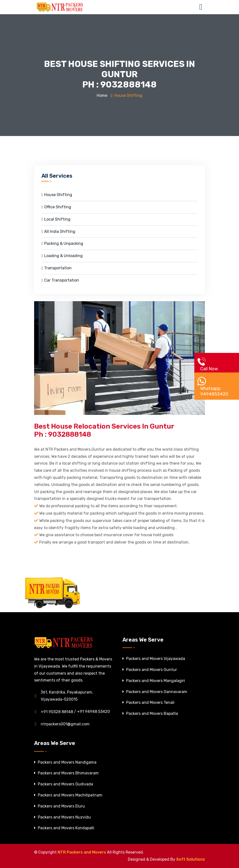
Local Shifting (56, 219)
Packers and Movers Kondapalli (64, 828)
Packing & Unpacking (62, 243)
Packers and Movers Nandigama (65, 762)
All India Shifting (58, 231)
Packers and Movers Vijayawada (154, 659)
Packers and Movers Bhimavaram (66, 773)
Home (102, 95)
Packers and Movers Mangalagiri (154, 681)
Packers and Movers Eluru (60, 806)
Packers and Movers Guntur (150, 670)
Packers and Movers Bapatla (150, 713)
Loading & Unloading (62, 256)
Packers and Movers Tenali (148, 702)
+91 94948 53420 (93, 712)
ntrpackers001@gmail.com (62, 724)
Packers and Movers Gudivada (64, 784)
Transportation (57, 268)
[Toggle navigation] (202, 7)
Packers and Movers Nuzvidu (62, 817)
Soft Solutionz (191, 859)
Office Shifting (56, 207)
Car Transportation (60, 280)
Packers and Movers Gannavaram (155, 692)
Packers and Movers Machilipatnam (68, 795)
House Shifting (57, 195)
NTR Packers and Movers (82, 852)
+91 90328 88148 (54, 712)
